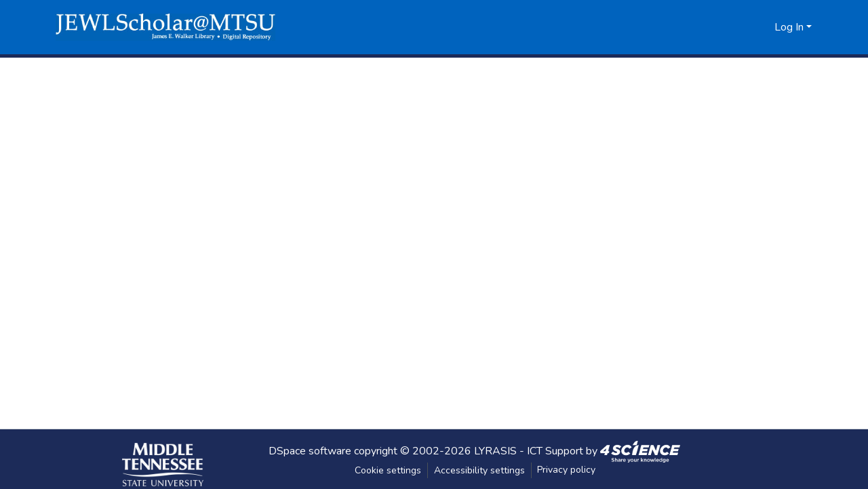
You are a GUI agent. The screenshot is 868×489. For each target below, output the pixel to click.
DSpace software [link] (310, 450)
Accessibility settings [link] (479, 470)
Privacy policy (566, 470)
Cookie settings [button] (388, 470)
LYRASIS (495, 450)
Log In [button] (790, 27)
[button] (165, 27)
